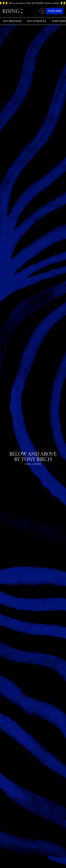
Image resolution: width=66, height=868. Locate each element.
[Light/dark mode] (42, 11)
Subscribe (55, 11)
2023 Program (12, 21)
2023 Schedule (37, 21)
